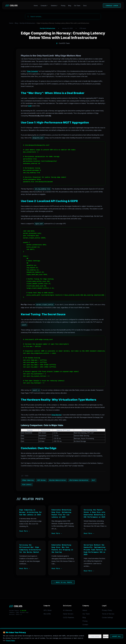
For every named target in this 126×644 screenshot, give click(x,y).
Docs (85, 6)
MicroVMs (47, 614)
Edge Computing (33, 71)
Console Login (112, 6)
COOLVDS (12, 6)
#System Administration (58, 480)
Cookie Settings (107, 617)
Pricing (64, 6)
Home (36, 6)
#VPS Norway (41, 480)
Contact (85, 625)
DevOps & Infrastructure (27, 23)
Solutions (54, 6)
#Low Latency (27, 484)
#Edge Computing (28, 480)
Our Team (78, 6)
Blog (70, 6)
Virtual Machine (56, 415)
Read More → (25, 531)
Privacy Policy (107, 610)
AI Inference (68, 610)
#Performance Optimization (79, 480)
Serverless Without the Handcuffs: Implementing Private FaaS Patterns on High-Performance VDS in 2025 (95, 550)
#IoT (93, 480)
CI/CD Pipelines (69, 617)
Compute (44, 6)
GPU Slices (48, 610)
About (85, 610)
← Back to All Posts (63, 582)
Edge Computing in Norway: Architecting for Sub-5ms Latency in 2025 (31, 512)
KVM (30, 106)
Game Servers (68, 614)
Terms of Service (108, 614)
